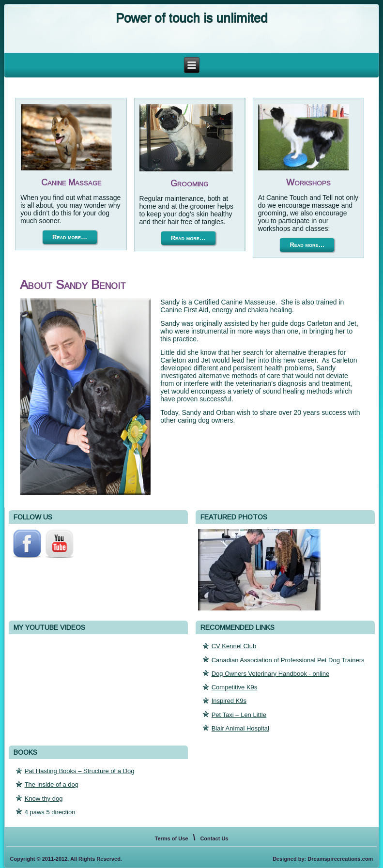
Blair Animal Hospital (240, 728)
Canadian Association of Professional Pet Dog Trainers (288, 660)
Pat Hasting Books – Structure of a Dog (80, 771)
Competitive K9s (235, 687)
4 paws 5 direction (50, 812)
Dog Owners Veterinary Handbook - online (271, 674)
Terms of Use (172, 838)
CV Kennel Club (234, 646)
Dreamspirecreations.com (340, 859)
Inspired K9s (229, 701)
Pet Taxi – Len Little (239, 715)
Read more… (70, 237)
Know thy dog (44, 799)
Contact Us (214, 838)
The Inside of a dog (52, 784)
